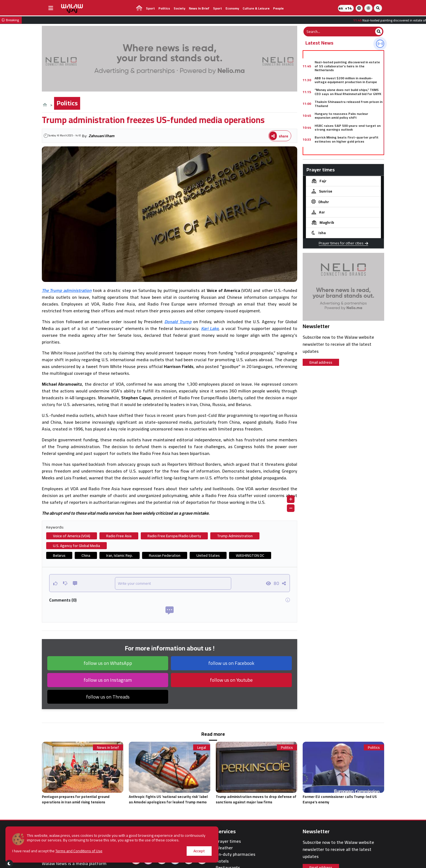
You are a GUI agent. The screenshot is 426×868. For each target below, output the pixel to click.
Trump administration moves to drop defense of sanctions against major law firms (256, 799)
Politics (164, 8)
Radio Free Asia (119, 536)
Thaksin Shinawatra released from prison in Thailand (349, 104)
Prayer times (228, 841)
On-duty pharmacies (236, 854)
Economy (232, 8)
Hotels (222, 861)
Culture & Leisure (256, 8)
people (278, 8)
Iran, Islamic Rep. (120, 555)
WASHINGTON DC (250, 555)
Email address (321, 362)
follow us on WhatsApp (108, 663)
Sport (150, 8)
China (86, 555)
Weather (224, 848)
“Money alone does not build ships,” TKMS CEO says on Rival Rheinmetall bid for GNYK (348, 92)
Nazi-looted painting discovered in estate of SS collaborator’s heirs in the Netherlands (347, 66)
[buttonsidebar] (51, 8)
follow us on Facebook (231, 663)
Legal (202, 748)
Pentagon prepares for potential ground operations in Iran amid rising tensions (76, 799)
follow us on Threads (108, 697)
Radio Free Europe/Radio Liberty (174, 536)
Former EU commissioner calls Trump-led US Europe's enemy (340, 799)
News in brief (199, 8)
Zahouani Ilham (101, 136)
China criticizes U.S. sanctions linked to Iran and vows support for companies (348, 151)
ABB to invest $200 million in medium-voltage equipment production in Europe (346, 80)
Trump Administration (235, 536)
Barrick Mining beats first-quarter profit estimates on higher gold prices (347, 139)
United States (208, 555)
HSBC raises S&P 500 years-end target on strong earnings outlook (348, 128)
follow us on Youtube (231, 680)
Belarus (59, 555)
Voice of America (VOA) (72, 536)
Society (179, 8)
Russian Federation (165, 555)
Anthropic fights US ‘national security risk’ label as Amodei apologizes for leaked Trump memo (168, 799)
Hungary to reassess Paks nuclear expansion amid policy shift (341, 116)
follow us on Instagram (108, 680)
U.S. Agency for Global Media (76, 546)
